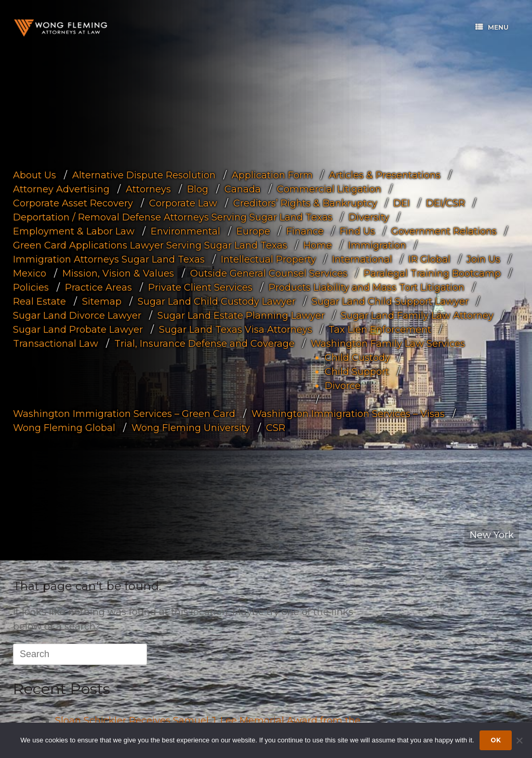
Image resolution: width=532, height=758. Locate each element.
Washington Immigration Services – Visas (348, 413)
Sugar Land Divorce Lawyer (77, 315)
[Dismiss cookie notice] (519, 740)
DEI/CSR (445, 203)
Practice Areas (98, 287)
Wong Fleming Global (64, 427)
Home (318, 245)
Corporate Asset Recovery (73, 203)
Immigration (377, 245)
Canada (243, 189)
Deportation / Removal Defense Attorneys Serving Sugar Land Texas (173, 217)
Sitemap (102, 301)
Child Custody (357, 357)
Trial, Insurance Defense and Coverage (204, 343)
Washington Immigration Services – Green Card (124, 413)
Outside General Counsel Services (269, 273)
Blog (198, 189)
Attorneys (148, 189)
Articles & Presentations (385, 175)
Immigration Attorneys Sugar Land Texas (109, 259)
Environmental (185, 231)
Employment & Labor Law (74, 231)
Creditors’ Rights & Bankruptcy (305, 203)
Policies (31, 287)
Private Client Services (200, 287)
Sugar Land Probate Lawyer (78, 329)
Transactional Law (56, 343)
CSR (276, 427)
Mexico (30, 273)
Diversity (369, 217)
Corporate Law (183, 203)
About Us (35, 175)
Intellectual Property (268, 259)
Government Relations (444, 231)
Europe (253, 231)
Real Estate (39, 301)
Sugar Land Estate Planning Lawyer (241, 315)
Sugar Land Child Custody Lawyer (217, 301)
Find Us (357, 231)
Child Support (357, 371)
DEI (402, 203)
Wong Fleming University (191, 427)
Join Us (483, 259)
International (362, 259)
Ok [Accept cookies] (496, 740)
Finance (305, 231)
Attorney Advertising (61, 189)
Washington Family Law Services (388, 343)
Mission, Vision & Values (118, 273)
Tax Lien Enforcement (380, 329)
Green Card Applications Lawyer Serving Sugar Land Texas (150, 245)
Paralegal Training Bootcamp (432, 273)
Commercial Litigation (329, 189)
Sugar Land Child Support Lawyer (390, 301)
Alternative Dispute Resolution (144, 175)
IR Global (429, 259)
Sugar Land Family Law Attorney (417, 315)
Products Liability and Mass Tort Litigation (367, 287)
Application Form (272, 175)
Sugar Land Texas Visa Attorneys (236, 329)
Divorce (343, 385)
